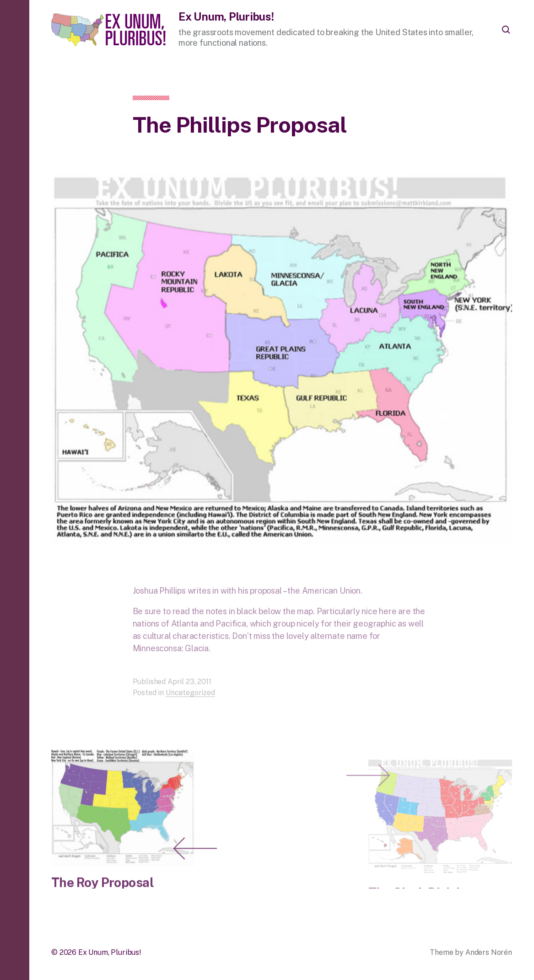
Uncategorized (190, 701)
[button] (15, 490)
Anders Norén (489, 952)
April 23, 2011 (189, 690)
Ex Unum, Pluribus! (226, 16)
